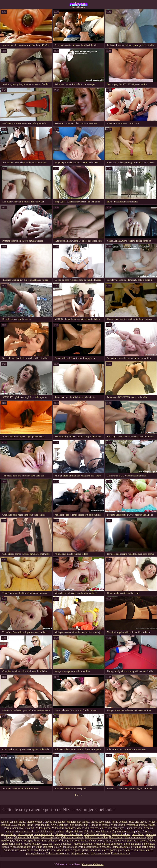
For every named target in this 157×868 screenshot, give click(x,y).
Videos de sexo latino (100, 841)
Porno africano (147, 825)
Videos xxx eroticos (87, 828)
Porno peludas (120, 822)
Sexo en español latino (13, 822)
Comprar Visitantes (93, 864)
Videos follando (32, 844)
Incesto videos (35, 822)
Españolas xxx (47, 850)
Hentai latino (116, 837)
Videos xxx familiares (78, 5)
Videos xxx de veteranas (124, 825)
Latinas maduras (120, 847)
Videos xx (95, 850)
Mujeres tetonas (74, 831)
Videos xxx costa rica (27, 831)
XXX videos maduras (52, 831)
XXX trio (47, 844)
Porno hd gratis (132, 844)
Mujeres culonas (80, 853)
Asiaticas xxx (11, 850)
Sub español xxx (79, 825)
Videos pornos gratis (113, 850)
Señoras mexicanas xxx (97, 834)
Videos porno (43, 828)
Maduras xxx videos (78, 822)
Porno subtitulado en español (94, 847)
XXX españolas (60, 825)
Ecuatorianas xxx (121, 853)
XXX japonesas (63, 844)
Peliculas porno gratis (143, 847)
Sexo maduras (25, 834)
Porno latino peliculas (46, 841)
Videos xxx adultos (55, 822)
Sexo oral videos (138, 822)
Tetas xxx (29, 828)
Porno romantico (14, 828)
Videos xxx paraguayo (112, 828)
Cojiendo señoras (100, 853)
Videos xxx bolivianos (27, 837)
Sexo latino (138, 834)
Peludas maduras (121, 834)
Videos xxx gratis (123, 841)
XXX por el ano (29, 850)
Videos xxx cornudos (64, 828)
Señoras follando (50, 837)
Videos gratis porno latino (73, 841)
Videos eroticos (68, 847)
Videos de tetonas (100, 825)
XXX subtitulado (44, 834)
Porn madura (42, 825)
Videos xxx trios (135, 850)
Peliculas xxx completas (45, 847)
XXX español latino (22, 825)
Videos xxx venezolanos (69, 834)
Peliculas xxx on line (96, 837)
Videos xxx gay (24, 841)
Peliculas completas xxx (98, 831)
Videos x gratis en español (108, 844)
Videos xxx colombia (58, 853)
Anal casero (141, 841)
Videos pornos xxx (20, 847)
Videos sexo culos (100, 822)
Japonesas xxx (134, 828)
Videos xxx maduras (72, 837)
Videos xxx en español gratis (72, 850)
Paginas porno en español (127, 831)
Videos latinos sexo (135, 837)
